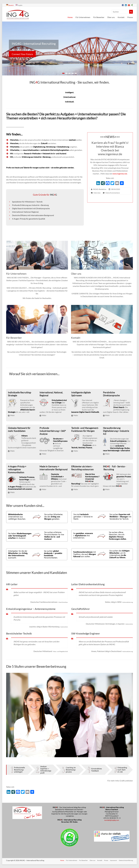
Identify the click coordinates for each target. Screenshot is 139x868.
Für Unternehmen (83, 17)
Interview (97, 193)
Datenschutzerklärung (126, 860)
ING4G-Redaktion (100, 189)
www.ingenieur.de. (120, 174)
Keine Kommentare (113, 193)
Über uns (111, 17)
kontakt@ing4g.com (112, 820)
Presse (130, 17)
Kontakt (121, 17)
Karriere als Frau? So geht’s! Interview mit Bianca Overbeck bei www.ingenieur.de (110, 148)
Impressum (113, 860)
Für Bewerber (99, 17)
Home (70, 17)
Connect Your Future (22, 54)
